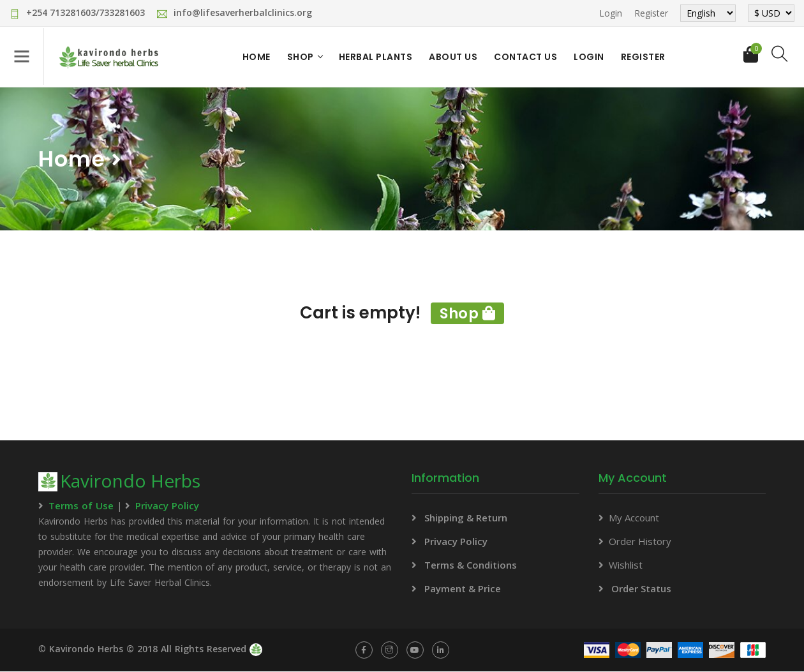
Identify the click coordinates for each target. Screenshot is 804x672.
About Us (454, 57)
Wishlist (626, 565)
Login (611, 13)
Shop (302, 57)
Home (258, 57)
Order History (640, 542)
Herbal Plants (377, 57)
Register (651, 13)
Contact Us (527, 57)
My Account (634, 518)
